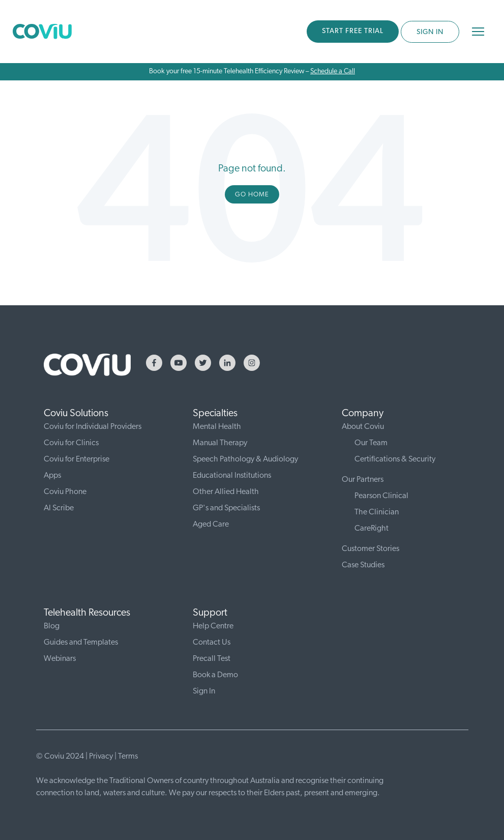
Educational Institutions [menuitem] (232, 476)
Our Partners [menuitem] (363, 480)
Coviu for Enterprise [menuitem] (77, 459)
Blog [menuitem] (52, 626)
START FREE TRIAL (353, 31)
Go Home (252, 195)
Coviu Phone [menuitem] (65, 492)
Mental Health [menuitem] (217, 427)
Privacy (101, 757)
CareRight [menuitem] (372, 529)
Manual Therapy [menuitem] (220, 443)
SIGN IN (430, 32)
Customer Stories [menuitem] (370, 549)
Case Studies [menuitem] (363, 565)
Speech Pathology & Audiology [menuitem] (245, 459)
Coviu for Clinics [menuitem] (71, 443)
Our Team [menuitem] (371, 443)
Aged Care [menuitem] (211, 525)
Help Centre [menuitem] (213, 626)
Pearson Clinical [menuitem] (381, 496)
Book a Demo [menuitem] (215, 675)
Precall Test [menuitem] (212, 659)
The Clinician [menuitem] (377, 512)
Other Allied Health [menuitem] (226, 492)
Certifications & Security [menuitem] (395, 459)
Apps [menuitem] (52, 476)
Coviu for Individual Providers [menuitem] (93, 427)
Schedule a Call (333, 71)
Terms (128, 757)
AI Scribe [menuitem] (59, 508)
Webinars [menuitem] (60, 659)
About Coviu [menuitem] (363, 427)
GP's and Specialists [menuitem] (226, 508)
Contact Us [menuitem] (212, 643)
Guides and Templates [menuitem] (81, 643)
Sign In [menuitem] (204, 691)
